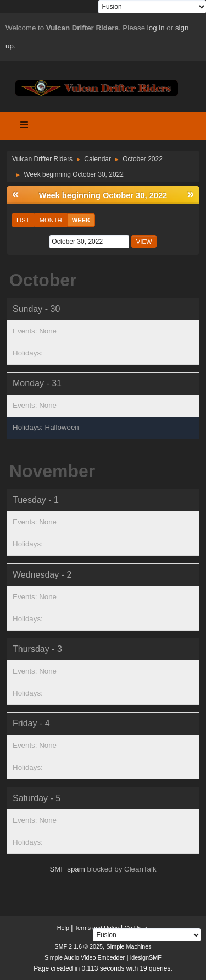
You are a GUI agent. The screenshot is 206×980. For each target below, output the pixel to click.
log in (156, 28)
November (52, 471)
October (43, 280)
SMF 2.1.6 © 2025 (79, 946)
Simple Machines (129, 946)
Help (63, 928)
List (23, 220)
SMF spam (67, 869)
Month (51, 220)
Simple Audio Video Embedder (85, 957)
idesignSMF (146, 957)
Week (81, 220)
